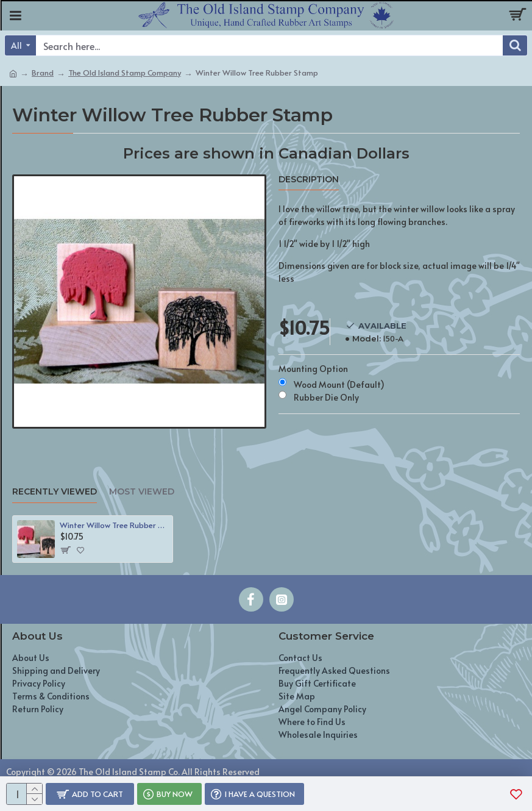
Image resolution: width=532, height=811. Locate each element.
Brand (43, 73)
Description (309, 180)
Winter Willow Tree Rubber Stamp (114, 525)
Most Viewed (142, 492)
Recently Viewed (55, 492)
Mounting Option (313, 369)
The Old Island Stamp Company (125, 73)
